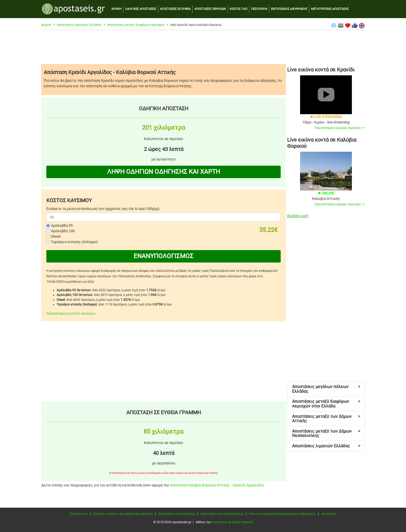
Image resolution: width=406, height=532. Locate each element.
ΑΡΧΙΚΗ (116, 9)
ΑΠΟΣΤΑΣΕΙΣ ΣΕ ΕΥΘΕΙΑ (175, 9)
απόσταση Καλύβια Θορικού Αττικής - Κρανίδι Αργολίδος (217, 485)
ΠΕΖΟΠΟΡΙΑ (259, 9)
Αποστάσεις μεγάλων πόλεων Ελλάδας (326, 389)
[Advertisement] (203, 47)
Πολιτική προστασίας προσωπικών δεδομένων (282, 514)
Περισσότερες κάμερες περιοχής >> (340, 128)
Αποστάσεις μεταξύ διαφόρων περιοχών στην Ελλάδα (326, 404)
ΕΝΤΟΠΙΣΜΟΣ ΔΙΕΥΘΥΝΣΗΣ (289, 9)
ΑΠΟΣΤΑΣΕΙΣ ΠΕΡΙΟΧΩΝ (210, 9)
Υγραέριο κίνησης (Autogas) (74, 242)
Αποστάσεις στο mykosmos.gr (222, 514)
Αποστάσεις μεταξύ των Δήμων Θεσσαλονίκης (326, 433)
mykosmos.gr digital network (232, 522)
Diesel (56, 236)
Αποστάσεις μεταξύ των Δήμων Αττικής (326, 419)
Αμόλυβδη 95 (62, 225)
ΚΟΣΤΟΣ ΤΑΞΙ (238, 9)
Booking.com (298, 216)
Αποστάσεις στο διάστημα (177, 514)
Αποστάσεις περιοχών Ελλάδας (79, 25)
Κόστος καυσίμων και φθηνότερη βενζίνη (123, 514)
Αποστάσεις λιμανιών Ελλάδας (326, 446)
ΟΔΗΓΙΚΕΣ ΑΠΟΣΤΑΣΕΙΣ (141, 9)
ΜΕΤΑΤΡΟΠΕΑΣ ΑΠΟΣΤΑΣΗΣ (330, 9)
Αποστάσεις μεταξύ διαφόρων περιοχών (136, 25)
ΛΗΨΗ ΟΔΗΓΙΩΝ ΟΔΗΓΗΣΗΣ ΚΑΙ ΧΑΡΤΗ (164, 172)
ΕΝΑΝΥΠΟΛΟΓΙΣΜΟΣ (164, 256)
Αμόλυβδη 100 (63, 231)
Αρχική (46, 25)
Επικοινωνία (79, 514)
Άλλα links (329, 514)
